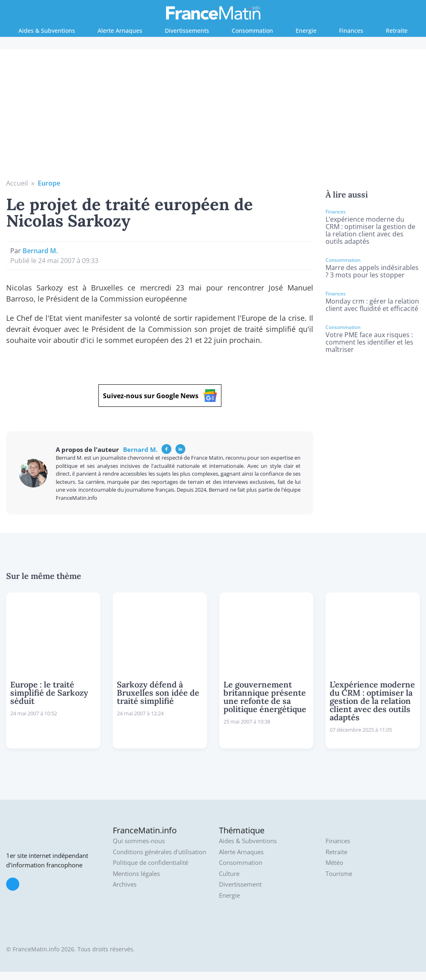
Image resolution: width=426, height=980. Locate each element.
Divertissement (240, 884)
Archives (125, 884)
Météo (334, 863)
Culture (229, 874)
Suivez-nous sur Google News (160, 396)
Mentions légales (136, 874)
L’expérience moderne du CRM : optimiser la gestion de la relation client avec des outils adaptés (370, 230)
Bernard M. (40, 251)
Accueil (17, 183)
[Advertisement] (213, 117)
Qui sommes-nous (139, 841)
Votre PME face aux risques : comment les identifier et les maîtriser (369, 342)
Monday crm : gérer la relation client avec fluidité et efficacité (372, 305)
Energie (306, 31)
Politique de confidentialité (150, 863)
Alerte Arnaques (120, 31)
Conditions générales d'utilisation (159, 852)
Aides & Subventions (47, 31)
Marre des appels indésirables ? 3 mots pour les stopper (372, 271)
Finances (351, 31)
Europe (49, 183)
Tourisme (339, 874)
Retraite (397, 31)
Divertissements (187, 31)
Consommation (252, 31)
